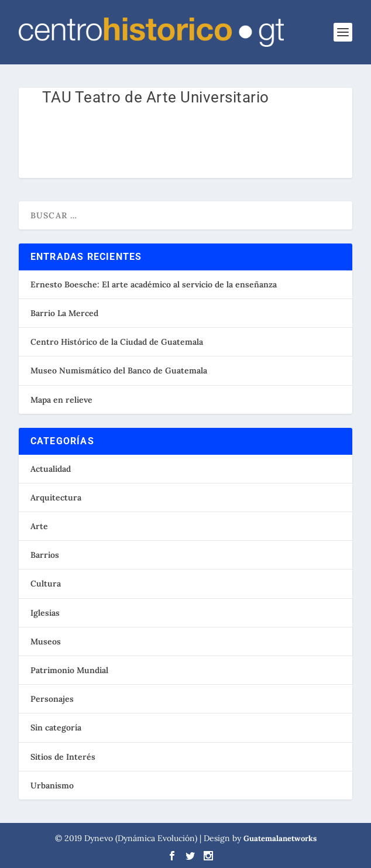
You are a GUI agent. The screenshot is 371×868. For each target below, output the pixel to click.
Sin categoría (56, 728)
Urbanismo (52, 785)
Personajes (52, 699)
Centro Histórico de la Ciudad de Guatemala (117, 342)
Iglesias (45, 613)
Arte (39, 526)
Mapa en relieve (61, 400)
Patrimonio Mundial (69, 670)
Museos (46, 641)
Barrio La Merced (64, 313)
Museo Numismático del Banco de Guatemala (119, 370)
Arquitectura (56, 498)
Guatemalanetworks (280, 838)
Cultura (46, 584)
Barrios (45, 555)
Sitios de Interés (63, 757)
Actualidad (51, 469)
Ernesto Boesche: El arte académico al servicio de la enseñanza (154, 284)
